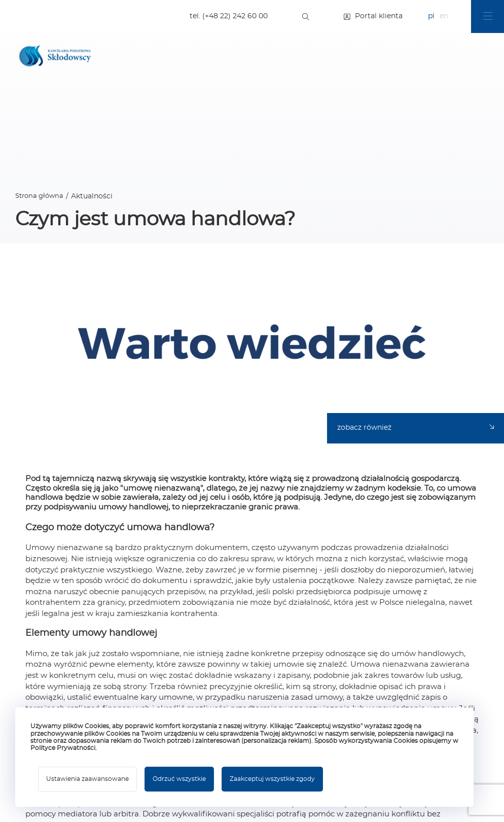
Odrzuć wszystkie (179, 779)
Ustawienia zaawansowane (87, 779)
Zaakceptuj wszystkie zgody (272, 779)
